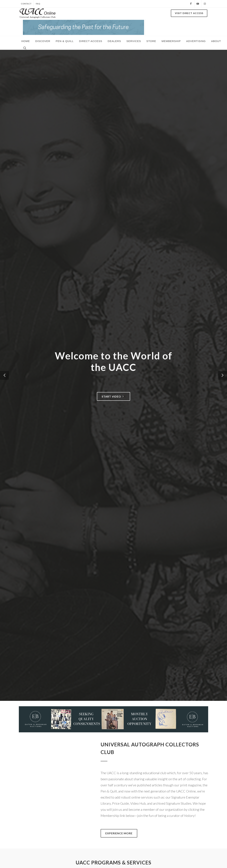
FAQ (38, 4)
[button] (4, 375)
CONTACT (26, 4)
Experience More (119, 833)
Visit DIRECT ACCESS (189, 13)
